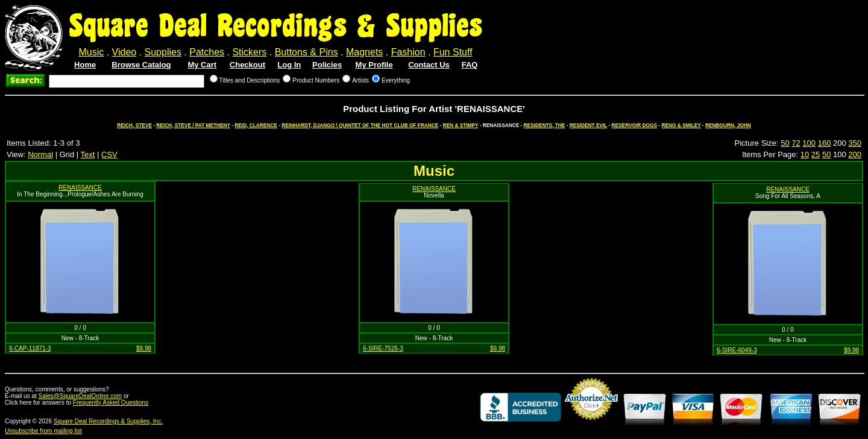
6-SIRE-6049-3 (737, 350)
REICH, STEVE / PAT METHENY (193, 125)
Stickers (249, 52)
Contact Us (429, 65)
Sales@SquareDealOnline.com (80, 396)
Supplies (163, 52)
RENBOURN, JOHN (728, 125)
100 (809, 143)
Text (88, 154)
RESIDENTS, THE (545, 125)
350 (855, 143)
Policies (327, 65)
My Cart (202, 65)
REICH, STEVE (134, 125)
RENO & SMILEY (681, 125)
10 (805, 154)
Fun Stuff (453, 52)
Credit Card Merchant (591, 425)
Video (124, 52)
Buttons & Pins (307, 52)
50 (785, 143)
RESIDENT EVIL (589, 125)
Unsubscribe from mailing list (43, 431)
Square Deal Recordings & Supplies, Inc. (108, 421)
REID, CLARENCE (256, 125)
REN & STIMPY (461, 125)
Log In (289, 65)
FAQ (470, 65)
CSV (109, 154)
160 (825, 143)
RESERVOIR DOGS (634, 125)
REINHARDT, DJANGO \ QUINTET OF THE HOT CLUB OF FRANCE (360, 125)
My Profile (374, 65)
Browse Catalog (141, 65)
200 (855, 154)
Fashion (408, 52)
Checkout (247, 65)
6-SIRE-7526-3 (383, 348)
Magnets (364, 52)
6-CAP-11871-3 (30, 348)
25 (816, 154)
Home (85, 65)
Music (91, 52)
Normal (40, 154)
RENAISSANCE (80, 188)
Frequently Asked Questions (111, 403)
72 (796, 143)
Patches (207, 52)
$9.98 (144, 348)
